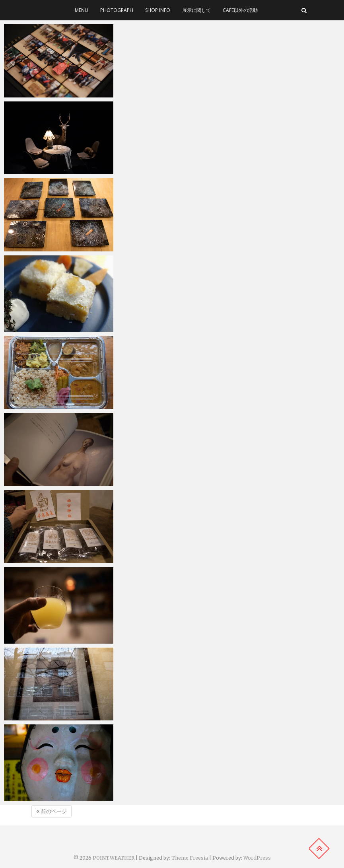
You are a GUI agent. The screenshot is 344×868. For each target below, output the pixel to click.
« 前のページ (52, 811)
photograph (117, 10)
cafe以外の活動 (240, 10)
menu (82, 10)
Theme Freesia (190, 858)
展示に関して (196, 10)
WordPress (257, 858)
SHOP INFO (158, 10)
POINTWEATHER (114, 858)
